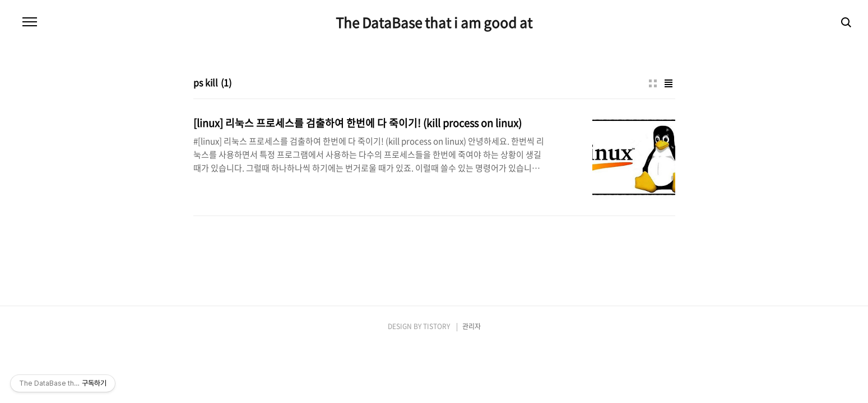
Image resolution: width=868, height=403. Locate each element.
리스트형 (669, 83)
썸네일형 (653, 83)
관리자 (472, 326)
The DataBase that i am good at (434, 22)
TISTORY (437, 326)
